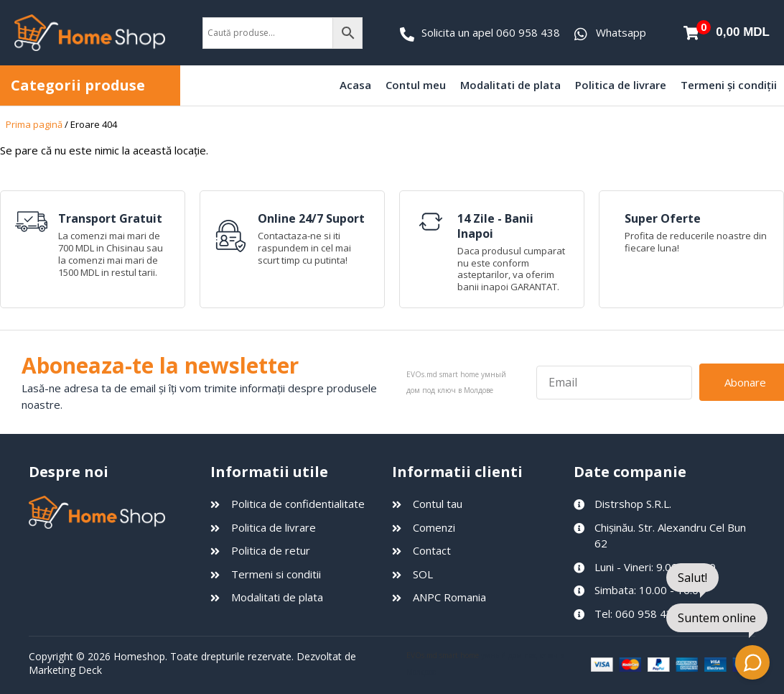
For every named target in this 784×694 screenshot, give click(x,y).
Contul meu (416, 85)
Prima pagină (34, 124)
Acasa (355, 85)
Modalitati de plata (510, 85)
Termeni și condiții (729, 85)
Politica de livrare (621, 85)
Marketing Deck (65, 670)
